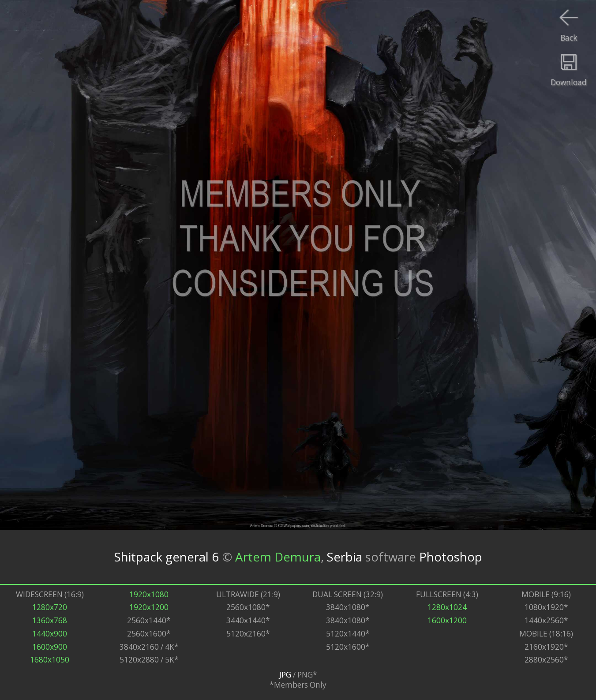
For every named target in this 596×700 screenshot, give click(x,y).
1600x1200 (447, 620)
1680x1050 (50, 660)
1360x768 (50, 620)
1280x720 (50, 607)
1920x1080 (149, 594)
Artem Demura (278, 557)
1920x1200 (149, 607)
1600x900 (50, 647)
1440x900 (50, 634)
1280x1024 (447, 607)
